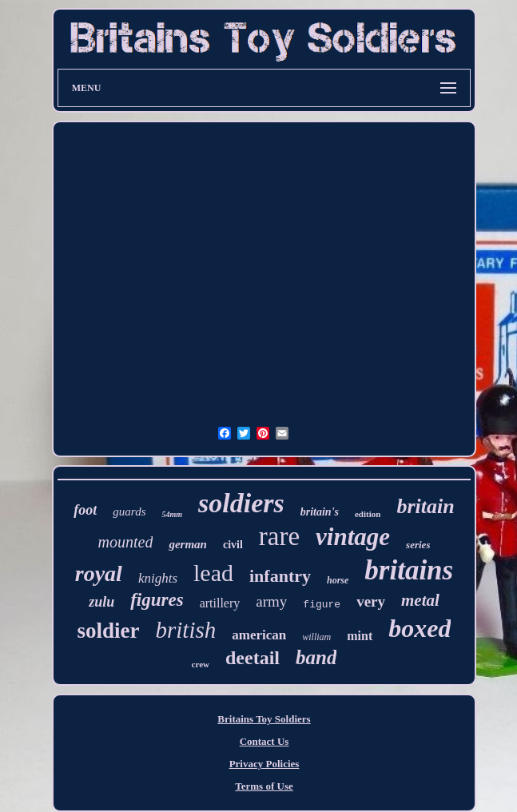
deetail (253, 658)
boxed (420, 628)
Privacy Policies (264, 764)
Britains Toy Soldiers (264, 719)
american (259, 635)
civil (233, 545)
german (188, 544)
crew (201, 664)
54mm (172, 514)
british (186, 630)
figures (157, 600)
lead (213, 573)
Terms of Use (264, 786)
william (316, 637)
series (418, 545)
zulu (101, 602)
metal (420, 600)
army (271, 601)
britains (409, 570)
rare (279, 536)
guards (129, 511)
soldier (109, 631)
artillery (220, 603)
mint (360, 636)
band (316, 657)
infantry (280, 576)
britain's (320, 512)
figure (322, 605)
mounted (126, 542)
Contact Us (264, 741)
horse (338, 580)
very (371, 601)
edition (368, 514)
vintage (353, 537)
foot (85, 510)
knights (158, 578)
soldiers (241, 503)
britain (425, 506)
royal (99, 573)
